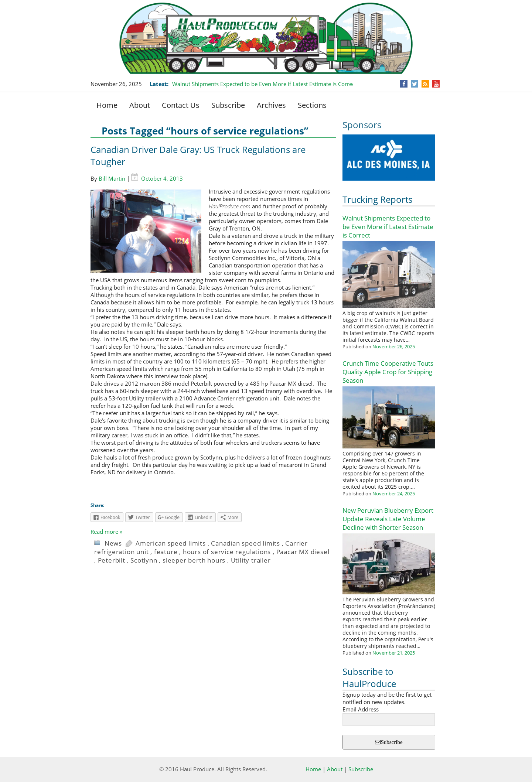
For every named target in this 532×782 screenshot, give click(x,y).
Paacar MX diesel (303, 552)
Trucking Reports (377, 199)
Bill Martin (112, 178)
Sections (312, 105)
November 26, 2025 (394, 346)
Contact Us (181, 105)
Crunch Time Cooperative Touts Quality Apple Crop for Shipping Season (388, 372)
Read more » (106, 532)
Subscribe (228, 105)
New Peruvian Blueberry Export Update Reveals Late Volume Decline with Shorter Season (388, 519)
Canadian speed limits (245, 543)
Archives (271, 105)
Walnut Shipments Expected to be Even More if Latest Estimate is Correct (264, 84)
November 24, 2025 (394, 494)
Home (107, 105)
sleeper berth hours (194, 560)
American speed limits (171, 543)
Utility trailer (251, 560)
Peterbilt (112, 560)
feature (166, 552)
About (140, 105)
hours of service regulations (227, 552)
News (113, 543)
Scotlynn (144, 560)
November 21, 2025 (394, 653)
